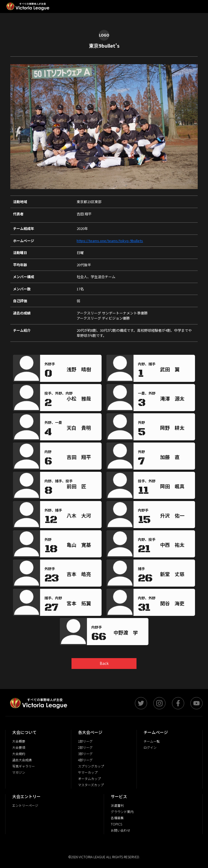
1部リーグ (85, 741)
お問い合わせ (121, 830)
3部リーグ (85, 754)
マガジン (19, 772)
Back (104, 663)
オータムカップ (89, 778)
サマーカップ (88, 772)
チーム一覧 (152, 741)
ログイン (150, 747)
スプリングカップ (91, 766)
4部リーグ (85, 760)
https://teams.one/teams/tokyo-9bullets (110, 241)
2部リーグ (85, 747)
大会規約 (19, 754)
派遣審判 (117, 805)
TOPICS (116, 824)
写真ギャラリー (24, 766)
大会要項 (19, 747)
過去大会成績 (22, 760)
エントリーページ (25, 805)
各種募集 (117, 818)
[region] (83, 370)
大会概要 (19, 741)
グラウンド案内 (122, 812)
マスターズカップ (91, 785)
